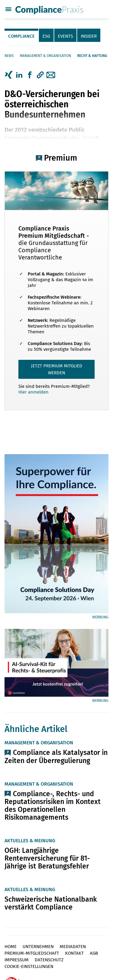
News (9, 56)
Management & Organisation (46, 56)
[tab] (22, 35)
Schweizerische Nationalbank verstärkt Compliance (51, 903)
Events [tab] (65, 36)
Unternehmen (38, 947)
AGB (94, 953)
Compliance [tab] (21, 36)
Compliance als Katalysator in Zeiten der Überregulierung (56, 756)
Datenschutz (49, 960)
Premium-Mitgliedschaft (32, 953)
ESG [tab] (46, 36)
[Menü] (8, 10)
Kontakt (74, 953)
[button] (40, 75)
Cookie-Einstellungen (29, 966)
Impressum (17, 960)
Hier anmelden (33, 392)
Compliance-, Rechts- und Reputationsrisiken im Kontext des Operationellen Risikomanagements (53, 806)
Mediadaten (73, 947)
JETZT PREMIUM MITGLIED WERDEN (57, 369)
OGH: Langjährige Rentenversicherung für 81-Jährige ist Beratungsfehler (47, 858)
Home (11, 947)
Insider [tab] (89, 36)
